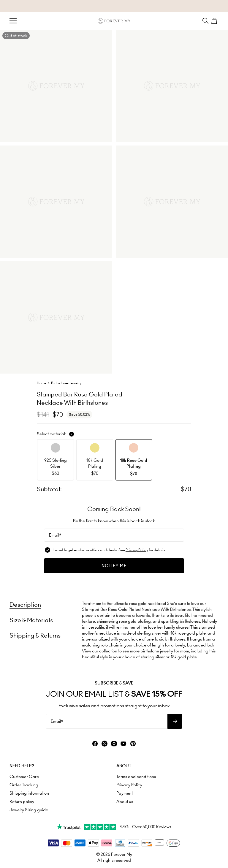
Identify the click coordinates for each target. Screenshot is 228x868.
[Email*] (114, 535)
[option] (56, 460)
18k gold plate (184, 657)
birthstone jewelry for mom (165, 651)
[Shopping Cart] (215, 21)
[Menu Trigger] (13, 21)
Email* (55, 535)
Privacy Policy (137, 550)
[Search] (205, 21)
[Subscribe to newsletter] (175, 721)
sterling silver (153, 657)
